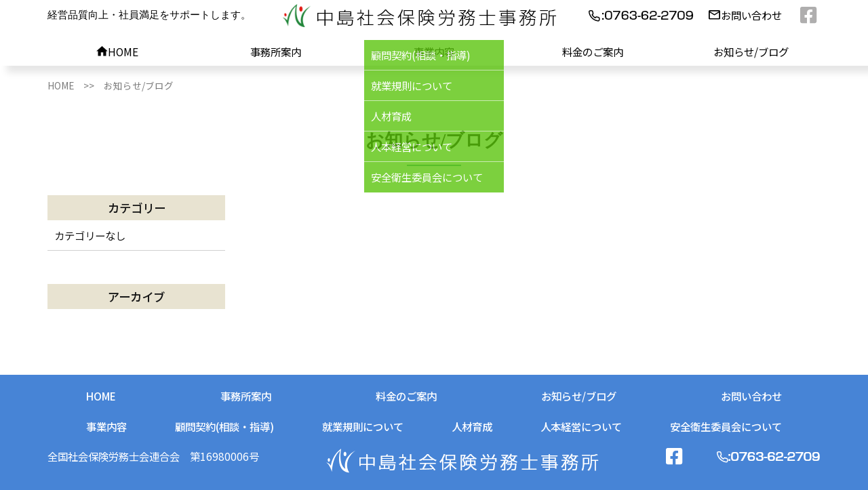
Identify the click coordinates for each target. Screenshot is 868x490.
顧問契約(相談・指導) (224, 426)
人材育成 (472, 426)
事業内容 (434, 52)
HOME (117, 52)
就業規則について (363, 426)
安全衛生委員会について (726, 426)
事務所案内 (276, 52)
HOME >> (76, 85)
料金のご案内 (593, 52)
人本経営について (581, 426)
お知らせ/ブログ (751, 52)
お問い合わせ (745, 15)
